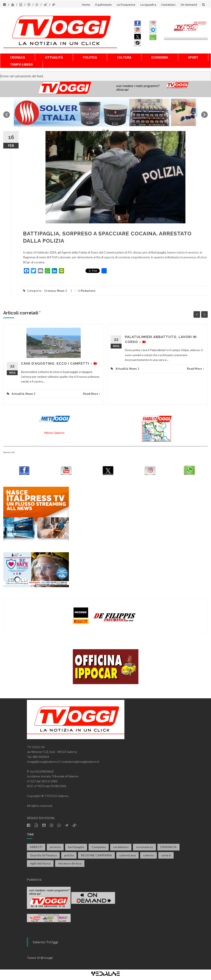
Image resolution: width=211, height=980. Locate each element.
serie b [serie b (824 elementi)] (166, 855)
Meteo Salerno (54, 433)
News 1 (62, 291)
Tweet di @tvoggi (40, 958)
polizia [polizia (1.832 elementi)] (69, 855)
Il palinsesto (103, 5)
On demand (189, 5)
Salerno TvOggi (45, 942)
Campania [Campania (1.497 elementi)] (99, 847)
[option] (105, 112)
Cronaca (18, 57)
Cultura (124, 57)
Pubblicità (34, 879)
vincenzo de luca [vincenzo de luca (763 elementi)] (70, 863)
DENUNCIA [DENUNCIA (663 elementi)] (168, 847)
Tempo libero (21, 64)
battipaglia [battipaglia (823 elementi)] (76, 847)
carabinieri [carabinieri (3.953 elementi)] (121, 847)
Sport (193, 57)
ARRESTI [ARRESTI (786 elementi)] (36, 847)
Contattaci (168, 5)
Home (86, 5)
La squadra (148, 5)
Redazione (88, 291)
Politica (90, 57)
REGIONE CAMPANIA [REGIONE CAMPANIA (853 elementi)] (96, 855)
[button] (7, 115)
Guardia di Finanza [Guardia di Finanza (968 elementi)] (43, 855)
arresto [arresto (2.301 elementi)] (55, 847)
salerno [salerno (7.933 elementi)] (148, 855)
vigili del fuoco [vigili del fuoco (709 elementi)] (40, 863)
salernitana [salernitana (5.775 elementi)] (127, 855)
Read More (92, 394)
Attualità (54, 57)
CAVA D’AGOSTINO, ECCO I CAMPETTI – (59, 364)
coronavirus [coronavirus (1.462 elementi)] (144, 847)
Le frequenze (126, 5)
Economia (160, 57)
